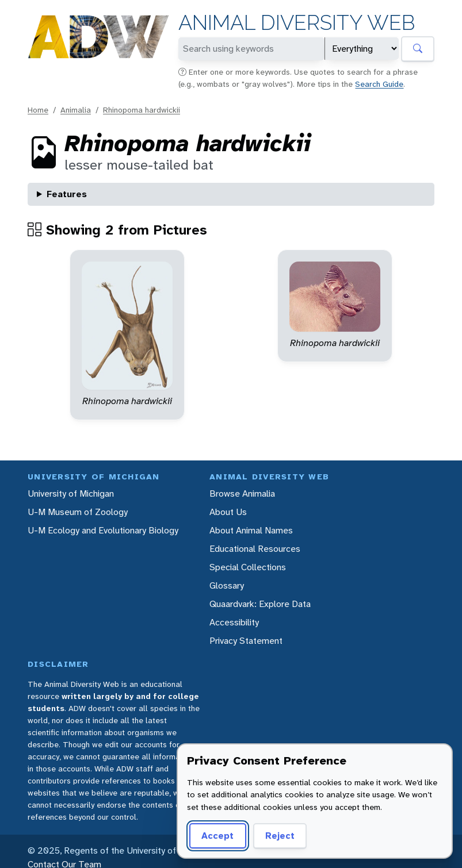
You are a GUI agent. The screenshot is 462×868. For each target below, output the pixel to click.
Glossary (227, 585)
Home (38, 110)
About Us (228, 512)
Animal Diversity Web (297, 23)
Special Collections (248, 567)
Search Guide (379, 84)
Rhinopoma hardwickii (142, 110)
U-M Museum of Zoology (78, 512)
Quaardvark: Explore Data (260, 604)
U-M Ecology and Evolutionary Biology (103, 530)
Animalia (76, 110)
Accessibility (234, 622)
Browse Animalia (242, 493)
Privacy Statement (246, 641)
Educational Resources (255, 549)
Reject (280, 836)
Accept (217, 836)
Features (67, 194)
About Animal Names (251, 530)
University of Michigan (71, 493)
